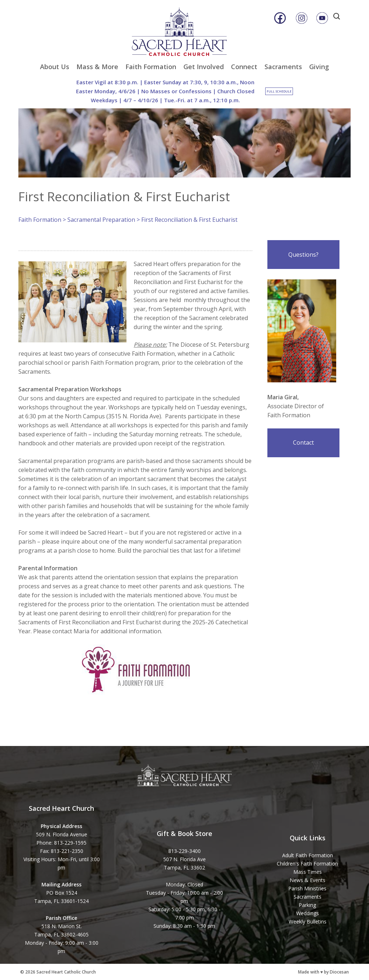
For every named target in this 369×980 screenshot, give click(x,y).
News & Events (308, 880)
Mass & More (97, 67)
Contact (303, 442)
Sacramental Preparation (101, 220)
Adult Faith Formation (308, 855)
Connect (244, 67)
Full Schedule (279, 91)
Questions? (303, 255)
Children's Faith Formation (307, 864)
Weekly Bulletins (308, 921)
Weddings (308, 913)
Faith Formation (151, 67)
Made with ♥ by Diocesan (323, 972)
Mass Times (308, 872)
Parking (307, 905)
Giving (319, 67)
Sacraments (283, 67)
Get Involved (204, 67)
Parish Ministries (307, 888)
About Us (55, 67)
